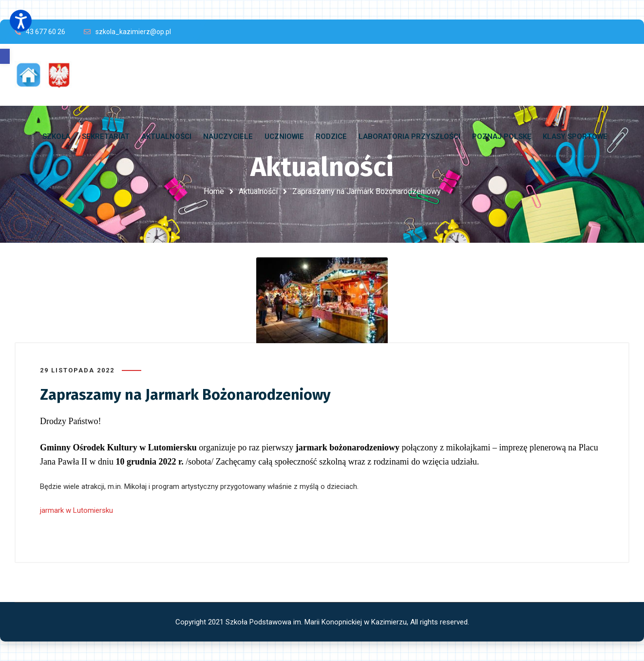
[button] (5, 56)
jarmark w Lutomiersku (76, 510)
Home (214, 191)
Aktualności (258, 191)
